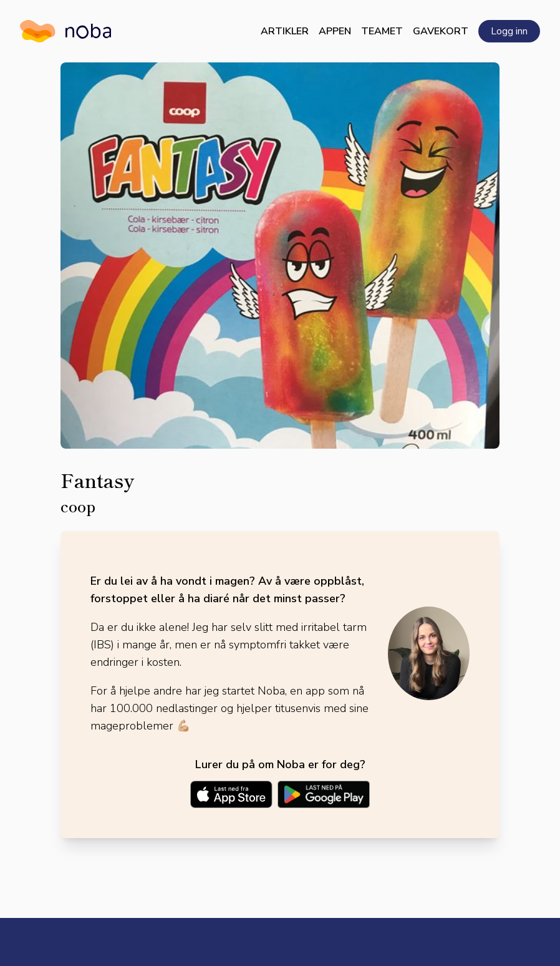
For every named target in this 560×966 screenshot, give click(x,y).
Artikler (285, 31)
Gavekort (441, 31)
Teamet (382, 31)
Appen (335, 31)
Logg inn (509, 31)
